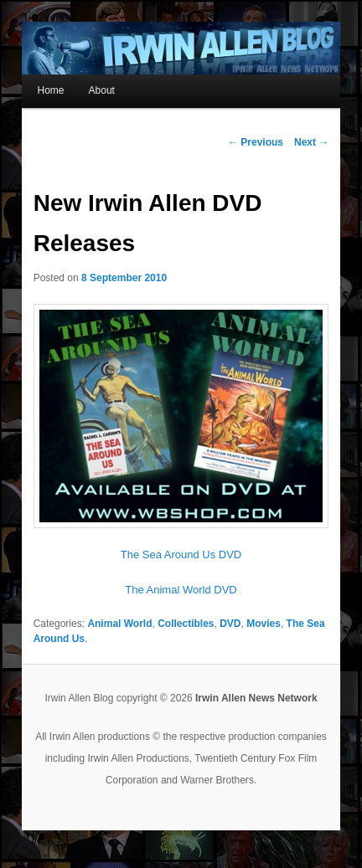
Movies (264, 624)
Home (50, 90)
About (102, 90)
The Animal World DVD (181, 590)
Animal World (119, 624)
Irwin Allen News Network (256, 698)
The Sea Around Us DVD (181, 555)
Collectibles (186, 624)
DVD (230, 624)
